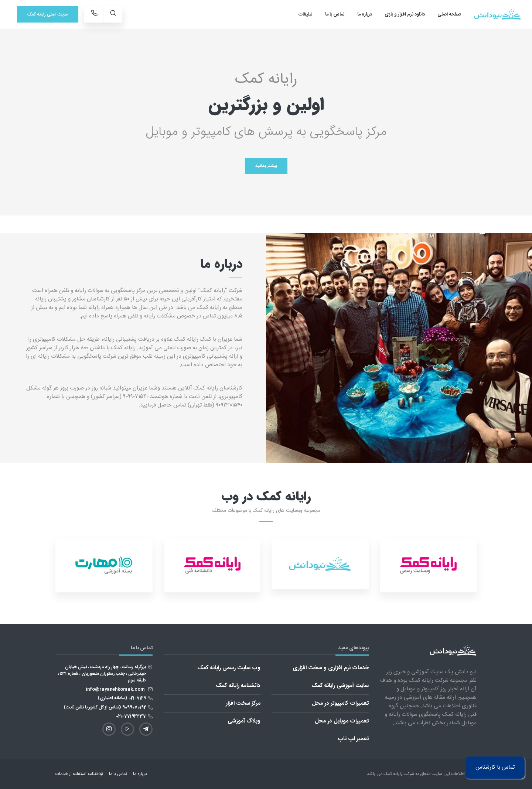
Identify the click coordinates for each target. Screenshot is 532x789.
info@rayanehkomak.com (116, 689)
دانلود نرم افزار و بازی (405, 14)
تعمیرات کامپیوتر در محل (340, 703)
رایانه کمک (393, 774)
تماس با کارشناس (495, 766)
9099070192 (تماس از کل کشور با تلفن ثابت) (105, 707)
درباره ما (365, 14)
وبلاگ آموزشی (244, 721)
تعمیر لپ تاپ (353, 739)
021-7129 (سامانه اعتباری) (122, 698)
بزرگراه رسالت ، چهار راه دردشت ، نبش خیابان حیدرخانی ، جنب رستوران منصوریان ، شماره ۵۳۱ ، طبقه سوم (102, 674)
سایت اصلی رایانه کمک (48, 14)
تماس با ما (335, 14)
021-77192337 (131, 716)
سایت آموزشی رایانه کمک (340, 686)
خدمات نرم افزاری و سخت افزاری (331, 668)
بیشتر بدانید (266, 166)
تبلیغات (306, 14)
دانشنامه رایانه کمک (238, 686)
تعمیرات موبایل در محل (342, 721)
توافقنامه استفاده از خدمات (79, 774)
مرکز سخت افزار (243, 703)
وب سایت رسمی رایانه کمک (229, 668)
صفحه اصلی (449, 14)
